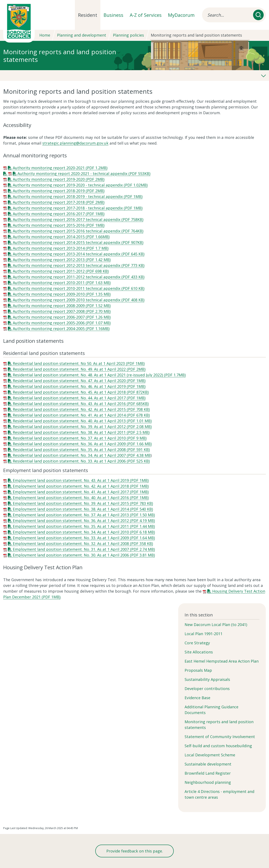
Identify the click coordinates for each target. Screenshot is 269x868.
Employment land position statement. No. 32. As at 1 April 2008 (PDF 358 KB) (83, 544)
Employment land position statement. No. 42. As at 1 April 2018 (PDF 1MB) (81, 486)
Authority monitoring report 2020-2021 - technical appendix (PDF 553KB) (84, 174)
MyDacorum (181, 15)
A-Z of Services (146, 15)
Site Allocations (199, 652)
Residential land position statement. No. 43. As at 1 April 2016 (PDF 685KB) (81, 404)
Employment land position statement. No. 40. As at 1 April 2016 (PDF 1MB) (81, 498)
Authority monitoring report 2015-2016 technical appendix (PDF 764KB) (78, 231)
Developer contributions (207, 689)
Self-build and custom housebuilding (218, 746)
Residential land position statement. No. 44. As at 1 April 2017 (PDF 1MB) (79, 398)
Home (45, 35)
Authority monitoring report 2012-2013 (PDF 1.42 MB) (62, 260)
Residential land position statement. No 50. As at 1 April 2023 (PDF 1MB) (79, 363)
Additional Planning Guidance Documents (211, 710)
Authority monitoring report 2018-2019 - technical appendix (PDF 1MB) (78, 196)
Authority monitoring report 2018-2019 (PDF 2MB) (59, 191)
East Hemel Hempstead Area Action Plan (222, 661)
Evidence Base (197, 698)
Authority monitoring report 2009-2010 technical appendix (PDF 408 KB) (79, 300)
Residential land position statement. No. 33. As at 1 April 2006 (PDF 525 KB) (81, 461)
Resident (88, 15)
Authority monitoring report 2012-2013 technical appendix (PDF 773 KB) (79, 265)
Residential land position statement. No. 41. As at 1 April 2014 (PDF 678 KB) (81, 415)
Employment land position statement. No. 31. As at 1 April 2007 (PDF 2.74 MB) (84, 549)
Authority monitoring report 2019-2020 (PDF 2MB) (59, 179)
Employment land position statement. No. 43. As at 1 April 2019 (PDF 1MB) (81, 480)
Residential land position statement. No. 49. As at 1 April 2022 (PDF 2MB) (79, 369)
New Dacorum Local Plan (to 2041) (216, 625)
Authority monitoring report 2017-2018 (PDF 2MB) (59, 202)
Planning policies (128, 35)
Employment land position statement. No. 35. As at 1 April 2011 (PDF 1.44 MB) (84, 526)
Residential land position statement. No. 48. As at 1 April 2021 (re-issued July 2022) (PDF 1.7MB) (99, 375)
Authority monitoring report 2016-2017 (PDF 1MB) (59, 214)
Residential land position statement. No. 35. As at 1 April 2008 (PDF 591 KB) (81, 450)
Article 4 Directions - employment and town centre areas (219, 794)
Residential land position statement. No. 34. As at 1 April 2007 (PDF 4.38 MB (82, 455)
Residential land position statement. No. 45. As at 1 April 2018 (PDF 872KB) (81, 392)
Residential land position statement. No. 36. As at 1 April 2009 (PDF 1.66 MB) (82, 444)
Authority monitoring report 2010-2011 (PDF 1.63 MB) (62, 283)
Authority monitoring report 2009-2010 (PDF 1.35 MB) (62, 294)
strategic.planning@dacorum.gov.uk (75, 143)
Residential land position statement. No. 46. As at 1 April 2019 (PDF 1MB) (79, 386)
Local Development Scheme (210, 755)
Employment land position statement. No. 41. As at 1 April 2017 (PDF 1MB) (81, 492)
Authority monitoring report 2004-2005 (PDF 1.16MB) (61, 329)
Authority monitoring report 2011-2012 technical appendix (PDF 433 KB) (79, 277)
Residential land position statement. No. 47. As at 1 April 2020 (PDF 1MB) (79, 381)
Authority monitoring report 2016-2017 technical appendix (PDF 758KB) (78, 219)
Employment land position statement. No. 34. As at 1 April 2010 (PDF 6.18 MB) (84, 532)
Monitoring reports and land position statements (219, 725)
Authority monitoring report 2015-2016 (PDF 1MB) (59, 225)
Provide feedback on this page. (135, 851)
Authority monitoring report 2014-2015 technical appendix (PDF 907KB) (78, 242)
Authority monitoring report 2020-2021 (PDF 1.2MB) (60, 168)
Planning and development (82, 35)
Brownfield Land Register (208, 773)
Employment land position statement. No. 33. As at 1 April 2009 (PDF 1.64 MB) (84, 538)
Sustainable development (208, 764)
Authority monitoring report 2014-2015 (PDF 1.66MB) (61, 237)
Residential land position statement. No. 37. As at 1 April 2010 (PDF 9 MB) (80, 438)
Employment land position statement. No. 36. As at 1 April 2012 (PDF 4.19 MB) (84, 521)
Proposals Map (198, 670)
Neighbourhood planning (208, 782)
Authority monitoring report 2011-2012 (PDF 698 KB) (61, 271)
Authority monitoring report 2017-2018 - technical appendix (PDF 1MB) (78, 208)
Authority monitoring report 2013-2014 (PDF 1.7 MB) (61, 248)
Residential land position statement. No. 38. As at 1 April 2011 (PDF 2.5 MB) (81, 432)
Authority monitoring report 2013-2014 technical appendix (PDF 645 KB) (79, 254)
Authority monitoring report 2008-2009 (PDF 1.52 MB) (62, 306)
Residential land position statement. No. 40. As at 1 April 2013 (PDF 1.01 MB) (82, 421)
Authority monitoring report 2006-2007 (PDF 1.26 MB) (62, 317)
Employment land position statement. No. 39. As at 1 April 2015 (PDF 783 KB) (83, 503)
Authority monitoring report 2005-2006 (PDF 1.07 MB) (62, 323)
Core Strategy (197, 643)
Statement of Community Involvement (220, 737)
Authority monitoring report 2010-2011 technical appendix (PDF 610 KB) (79, 288)
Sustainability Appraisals (207, 679)
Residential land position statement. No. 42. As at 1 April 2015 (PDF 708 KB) (81, 409)
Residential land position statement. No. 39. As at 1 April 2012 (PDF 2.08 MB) (82, 427)
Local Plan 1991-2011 (204, 634)
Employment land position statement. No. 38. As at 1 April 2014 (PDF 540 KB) (83, 509)
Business (113, 15)
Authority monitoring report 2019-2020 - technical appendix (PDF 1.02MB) (80, 185)
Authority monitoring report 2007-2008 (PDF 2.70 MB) (62, 311)
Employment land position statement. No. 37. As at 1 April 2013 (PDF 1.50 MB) (84, 515)
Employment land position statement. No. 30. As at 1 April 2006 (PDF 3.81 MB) (84, 555)
